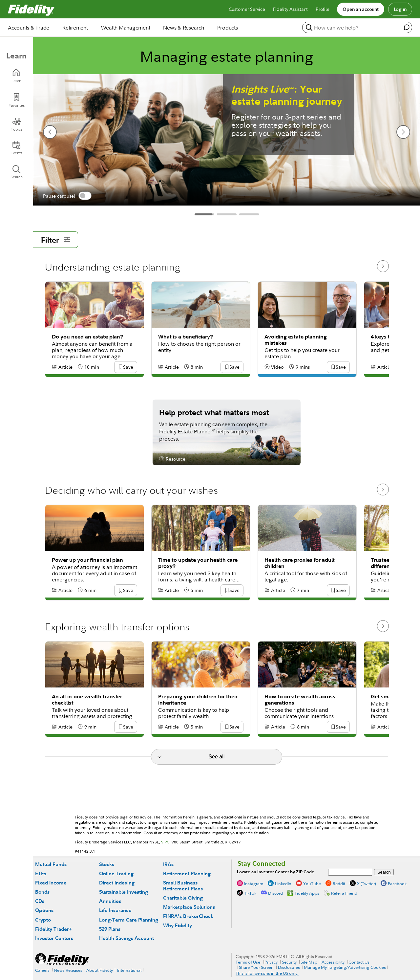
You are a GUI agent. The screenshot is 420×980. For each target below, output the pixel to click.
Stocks (107, 864)
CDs (40, 901)
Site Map (309, 962)
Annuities (110, 901)
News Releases (68, 970)
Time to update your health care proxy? (198, 563)
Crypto (43, 920)
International (129, 970)
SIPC (165, 842)
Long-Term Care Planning (129, 920)
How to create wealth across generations (300, 700)
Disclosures (289, 967)
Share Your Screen (256, 967)
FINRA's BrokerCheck (188, 916)
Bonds (42, 892)
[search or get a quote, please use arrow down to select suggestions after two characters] (353, 28)
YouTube (312, 883)
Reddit (339, 883)
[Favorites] (16, 100)
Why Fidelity (178, 925)
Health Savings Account (126, 938)
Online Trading (116, 873)
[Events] (16, 148)
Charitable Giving (183, 898)
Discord (275, 893)
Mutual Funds (51, 864)
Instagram (254, 883)
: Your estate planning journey (287, 95)
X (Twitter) (367, 883)
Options (44, 910)
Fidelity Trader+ (53, 929)
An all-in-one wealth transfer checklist (87, 700)
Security (289, 962)
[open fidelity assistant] (406, 27)
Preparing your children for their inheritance (198, 700)
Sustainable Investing (124, 892)
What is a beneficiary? (186, 337)
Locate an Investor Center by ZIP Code (276, 872)
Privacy (271, 962)
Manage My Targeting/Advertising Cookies (345, 967)
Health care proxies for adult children (300, 563)
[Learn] (16, 76)
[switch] (85, 196)
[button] (128, 367)
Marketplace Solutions (189, 907)
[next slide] (403, 132)
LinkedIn (283, 883)
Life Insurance (115, 910)
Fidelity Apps (307, 893)
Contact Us (359, 962)
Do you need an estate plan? (87, 337)
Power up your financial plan (87, 560)
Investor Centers (54, 938)
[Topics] (16, 124)
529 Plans (110, 929)
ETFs (41, 873)
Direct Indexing (117, 883)
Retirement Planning (187, 873)
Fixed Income (51, 883)
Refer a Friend (344, 893)
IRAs (168, 864)
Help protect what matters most (214, 412)
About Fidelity (100, 970)
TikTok (250, 893)
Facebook (397, 883)
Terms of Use (248, 962)
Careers (42, 970)
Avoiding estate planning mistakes (296, 340)
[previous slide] (50, 132)
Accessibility (333, 962)
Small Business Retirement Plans (183, 886)
